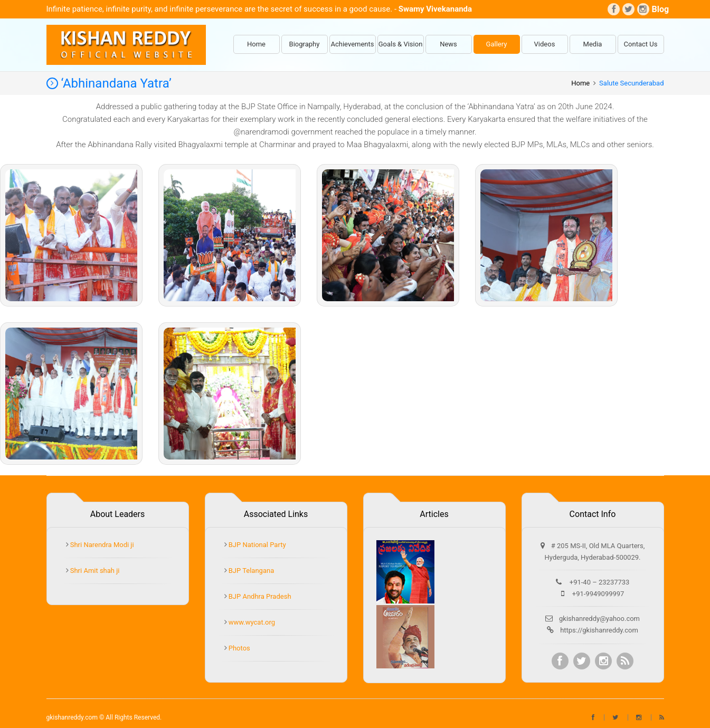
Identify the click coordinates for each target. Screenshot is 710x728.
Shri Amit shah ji (94, 571)
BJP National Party (257, 545)
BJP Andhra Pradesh (259, 596)
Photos (239, 648)
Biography (305, 44)
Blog (658, 9)
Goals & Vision (401, 44)
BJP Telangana (251, 571)
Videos (545, 44)
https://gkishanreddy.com (599, 630)
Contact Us (641, 44)
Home (256, 44)
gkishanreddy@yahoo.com (599, 619)
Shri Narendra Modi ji (101, 545)
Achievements (353, 44)
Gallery (497, 44)
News (448, 44)
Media (593, 44)
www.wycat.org (251, 622)
